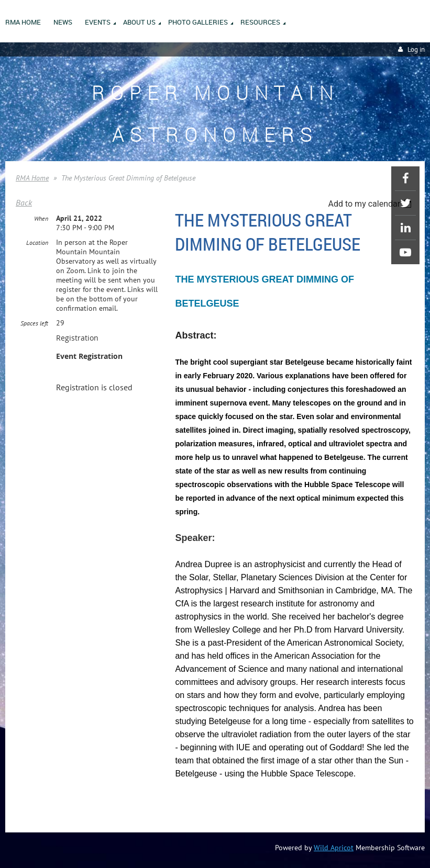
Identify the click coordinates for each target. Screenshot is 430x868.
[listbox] (371, 204)
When (41, 218)
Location (37, 243)
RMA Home (32, 178)
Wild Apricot (334, 848)
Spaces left (34, 323)
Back (24, 202)
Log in (416, 49)
